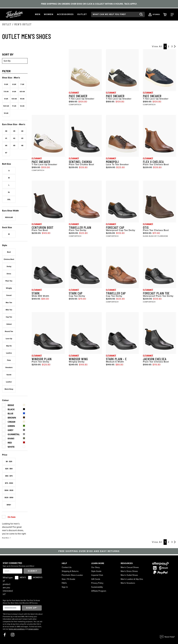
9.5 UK (14, 99)
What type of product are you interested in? (8, 586)
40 (22, 131)
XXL (9, 199)
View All (157, 46)
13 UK (6, 113)
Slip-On (9, 346)
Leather (9, 382)
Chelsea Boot (9, 259)
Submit (33, 571)
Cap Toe (9, 317)
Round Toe (9, 331)
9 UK (6, 99)
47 (6, 153)
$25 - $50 (9, 469)
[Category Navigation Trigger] (172, 14)
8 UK (14, 92)
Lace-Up (9, 339)
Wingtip (9, 288)
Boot (9, 252)
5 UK (6, 84)
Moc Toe (9, 303)
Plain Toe (9, 281)
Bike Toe (9, 310)
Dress (9, 274)
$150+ (9, 505)
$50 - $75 (9, 476)
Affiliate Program (99, 591)
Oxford (9, 324)
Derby (9, 266)
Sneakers (9, 367)
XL (9, 192)
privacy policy (33, 629)
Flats (9, 360)
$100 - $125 (9, 490)
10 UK (22, 99)
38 (6, 131)
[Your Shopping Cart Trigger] (165, 14)
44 (6, 145)
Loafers (9, 353)
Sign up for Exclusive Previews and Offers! (18, 566)
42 (14, 138)
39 (14, 131)
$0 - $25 (9, 461)
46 (22, 145)
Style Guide (96, 571)
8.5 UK (22, 92)
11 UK (14, 106)
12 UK (22, 106)
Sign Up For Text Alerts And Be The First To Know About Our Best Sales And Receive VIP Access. (21, 602)
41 (6, 138)
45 (14, 145)
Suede (9, 375)
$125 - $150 (9, 498)
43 (22, 138)
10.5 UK (6, 106)
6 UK (14, 84)
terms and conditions (17, 629)
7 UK (22, 84)
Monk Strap (9, 389)
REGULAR (9, 217)
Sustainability (97, 587)
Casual (9, 295)
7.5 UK (6, 92)
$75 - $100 (9, 483)
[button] (38, 14)
